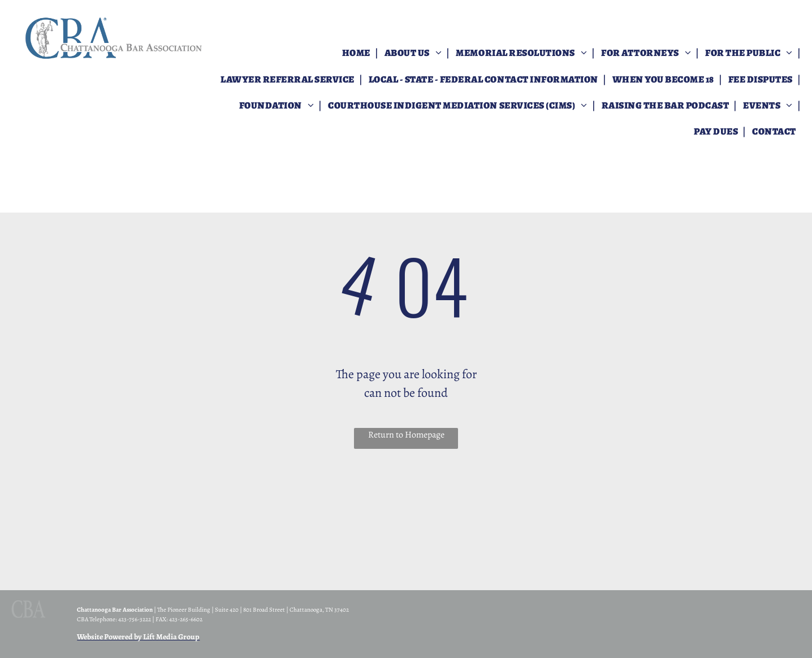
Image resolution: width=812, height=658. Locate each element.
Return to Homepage (406, 435)
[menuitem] (357, 53)
